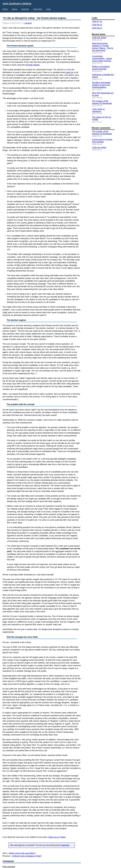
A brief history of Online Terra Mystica (102, 141)
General (28, 23)
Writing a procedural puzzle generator (101, 68)
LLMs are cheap (99, 38)
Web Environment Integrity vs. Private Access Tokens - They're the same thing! (103, 47)
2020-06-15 (97, 28)
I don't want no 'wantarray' (98, 110)
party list (70, 72)
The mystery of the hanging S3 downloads (102, 102)
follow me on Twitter (57, 837)
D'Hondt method (32, 65)
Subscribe (37, 9)
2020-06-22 (97, 25)
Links (48, 9)
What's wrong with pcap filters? (22, 853)
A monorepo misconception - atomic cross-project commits (102, 59)
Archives (25, 9)
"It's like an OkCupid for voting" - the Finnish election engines (35, 18)
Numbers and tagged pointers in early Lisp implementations (101, 85)
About (15, 9)
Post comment (9, 867)
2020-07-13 (97, 21)
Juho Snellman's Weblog (17, 4)
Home (5, 9)
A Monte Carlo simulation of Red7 (27, 856)
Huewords (65, 845)
